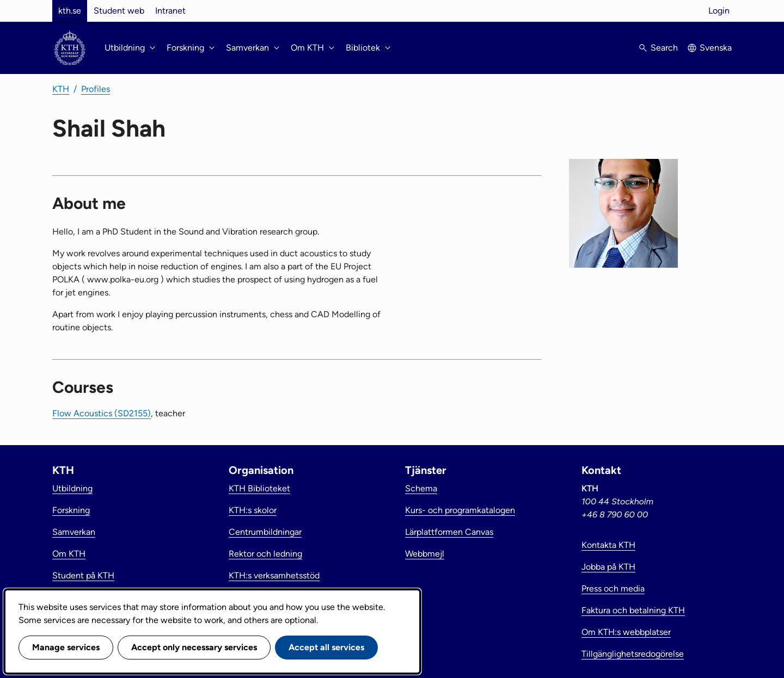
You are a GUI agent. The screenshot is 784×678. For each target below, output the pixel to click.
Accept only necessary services (194, 647)
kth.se (70, 11)
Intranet (170, 11)
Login (719, 11)
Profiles (96, 89)
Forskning (71, 510)
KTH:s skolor (253, 510)
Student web (119, 11)
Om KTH (69, 554)
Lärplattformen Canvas (449, 532)
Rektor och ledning (265, 554)
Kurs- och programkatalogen (460, 510)
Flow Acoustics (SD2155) (102, 413)
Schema (421, 488)
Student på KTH (83, 575)
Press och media (613, 588)
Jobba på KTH (608, 567)
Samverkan (74, 532)
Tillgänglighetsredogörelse (633, 654)
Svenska (716, 48)
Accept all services (326, 647)
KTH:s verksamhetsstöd (274, 575)
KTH (61, 89)
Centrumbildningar (265, 532)
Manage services (66, 647)
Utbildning (72, 488)
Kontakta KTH (608, 545)
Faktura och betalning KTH (633, 610)
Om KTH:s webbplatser (626, 632)
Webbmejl (425, 554)
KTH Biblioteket (259, 488)
